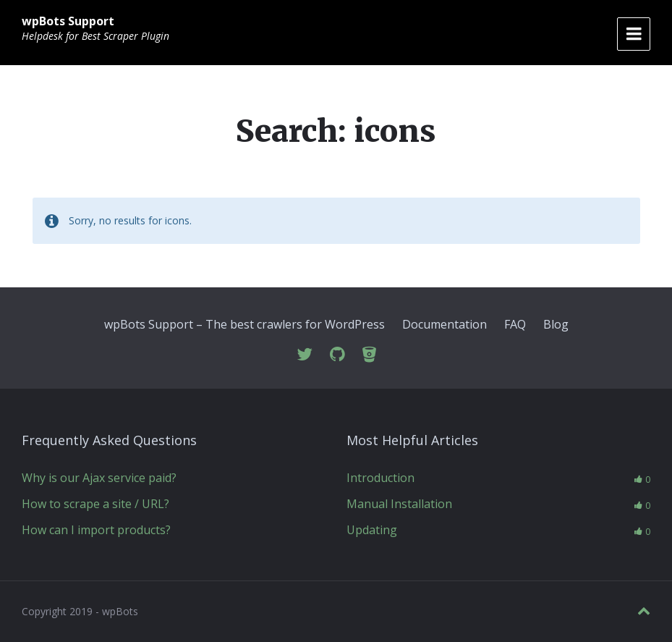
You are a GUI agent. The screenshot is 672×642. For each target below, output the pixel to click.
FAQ (515, 324)
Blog (556, 324)
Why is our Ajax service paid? (99, 478)
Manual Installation (399, 504)
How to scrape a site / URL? (95, 504)
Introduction (380, 478)
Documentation (445, 324)
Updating (372, 530)
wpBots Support (68, 21)
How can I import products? (96, 530)
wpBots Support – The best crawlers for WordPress (244, 324)
